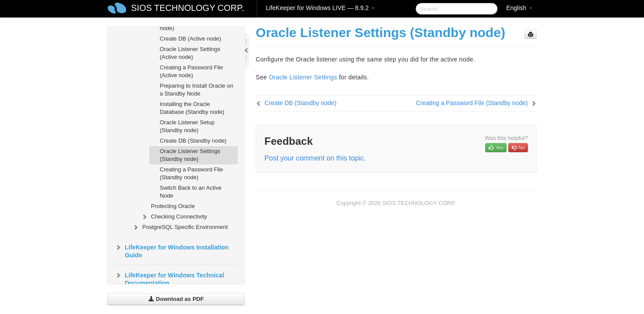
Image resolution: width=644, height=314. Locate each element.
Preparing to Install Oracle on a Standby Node (196, 90)
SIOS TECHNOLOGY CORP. (187, 8)
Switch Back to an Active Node (191, 192)
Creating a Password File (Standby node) (191, 173)
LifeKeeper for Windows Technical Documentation (169, 278)
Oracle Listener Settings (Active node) (190, 53)
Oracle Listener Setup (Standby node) (187, 126)
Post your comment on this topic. (315, 158)
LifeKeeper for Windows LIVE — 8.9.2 (320, 8)
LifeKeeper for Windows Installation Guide (171, 250)
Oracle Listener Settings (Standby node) (190, 155)
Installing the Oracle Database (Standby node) (192, 108)
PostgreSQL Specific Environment (180, 227)
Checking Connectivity (174, 217)
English (519, 8)
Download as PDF (176, 299)
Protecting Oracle (173, 206)
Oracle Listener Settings (303, 77)
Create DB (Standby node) (193, 141)
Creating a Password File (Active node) (191, 71)
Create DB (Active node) (190, 39)
